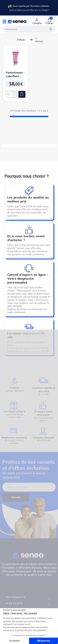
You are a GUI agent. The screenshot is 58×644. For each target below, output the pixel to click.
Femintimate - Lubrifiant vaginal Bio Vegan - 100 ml (15, 74)
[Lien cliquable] (37, 21)
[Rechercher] (29, 29)
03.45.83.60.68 (44, 441)
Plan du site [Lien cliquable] (14, 603)
